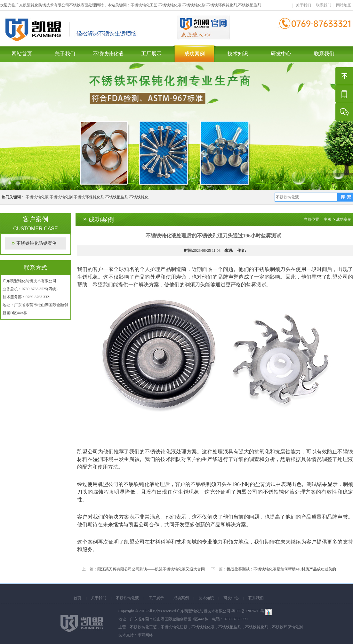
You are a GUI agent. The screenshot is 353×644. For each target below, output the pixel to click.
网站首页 (22, 54)
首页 (77, 598)
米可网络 (145, 635)
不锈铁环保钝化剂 (89, 197)
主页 (328, 219)
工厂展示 (151, 54)
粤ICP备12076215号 (248, 611)
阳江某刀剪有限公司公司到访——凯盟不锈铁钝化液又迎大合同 (151, 569)
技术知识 (238, 54)
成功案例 (195, 54)
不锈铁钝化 (139, 197)
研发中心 (281, 54)
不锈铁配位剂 (117, 197)
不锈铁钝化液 (108, 54)
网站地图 (344, 5)
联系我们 (324, 5)
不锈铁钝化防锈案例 (36, 243)
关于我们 (303, 5)
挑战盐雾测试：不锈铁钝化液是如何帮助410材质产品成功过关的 (281, 569)
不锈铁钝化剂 (61, 197)
